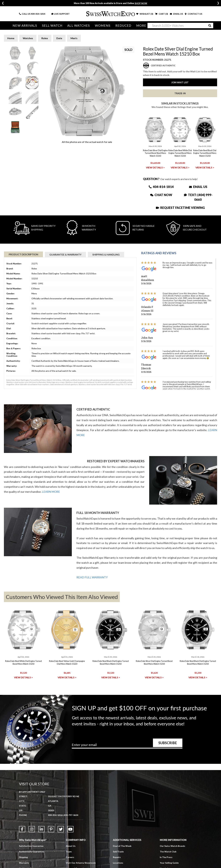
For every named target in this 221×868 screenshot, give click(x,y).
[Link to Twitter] (61, 829)
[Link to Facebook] (22, 829)
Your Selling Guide (169, 863)
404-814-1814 (38, 14)
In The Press (166, 857)
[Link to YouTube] (70, 829)
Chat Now (161, 195)
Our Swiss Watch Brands (172, 846)
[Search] (180, 26)
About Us (71, 846)
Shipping (23, 857)
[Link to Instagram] (32, 829)
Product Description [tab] (23, 254)
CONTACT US (194, 14)
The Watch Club (168, 852)
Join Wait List (180, 82)
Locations (118, 863)
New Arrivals (25, 26)
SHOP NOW (141, 3)
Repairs (117, 857)
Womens (103, 26)
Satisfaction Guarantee (31, 846)
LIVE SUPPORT (61, 14)
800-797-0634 (71, 815)
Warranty (24, 863)
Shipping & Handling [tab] (106, 254)
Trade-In (180, 93)
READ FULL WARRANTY (92, 577)
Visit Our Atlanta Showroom (81, 863)
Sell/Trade (118, 852)
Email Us (198, 187)
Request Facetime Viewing (180, 208)
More (141, 26)
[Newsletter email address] (127, 746)
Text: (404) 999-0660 (198, 197)
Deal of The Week (122, 846)
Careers (70, 857)
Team (69, 852)
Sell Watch (52, 26)
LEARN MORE (51, 492)
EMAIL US (176, 14)
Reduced (123, 26)
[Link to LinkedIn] (41, 829)
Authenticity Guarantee (31, 852)
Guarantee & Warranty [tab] (65, 254)
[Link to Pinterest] (51, 829)
